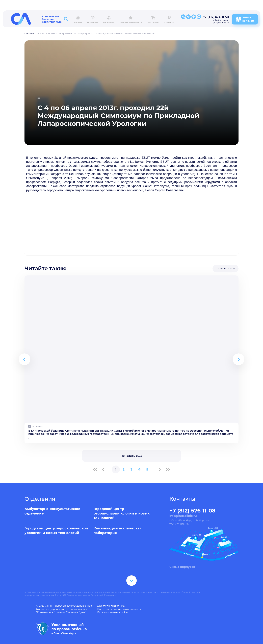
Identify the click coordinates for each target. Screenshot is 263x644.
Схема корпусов (182, 567)
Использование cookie (112, 612)
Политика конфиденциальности (119, 609)
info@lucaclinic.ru (183, 516)
